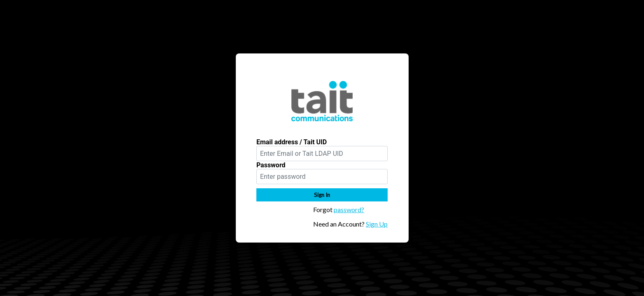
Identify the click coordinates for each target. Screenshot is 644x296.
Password (271, 165)
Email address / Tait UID (292, 142)
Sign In (322, 195)
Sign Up (377, 224)
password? (349, 209)
